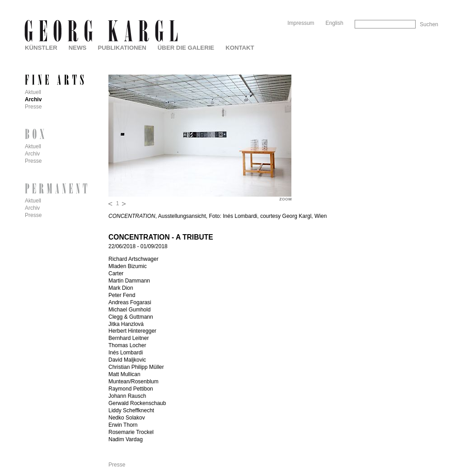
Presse (117, 465)
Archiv (33, 99)
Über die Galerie (186, 48)
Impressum (301, 23)
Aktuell (33, 92)
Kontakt (240, 48)
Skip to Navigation (421, 3)
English (335, 23)
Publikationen (122, 48)
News (78, 48)
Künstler (41, 48)
